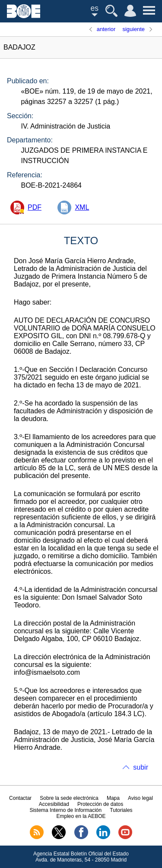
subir (141, 767)
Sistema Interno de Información (65, 810)
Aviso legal (140, 798)
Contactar (20, 798)
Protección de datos (100, 804)
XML (82, 207)
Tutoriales (121, 810)
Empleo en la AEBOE (81, 816)
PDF (35, 207)
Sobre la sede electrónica (69, 798)
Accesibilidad (54, 804)
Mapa (113, 798)
